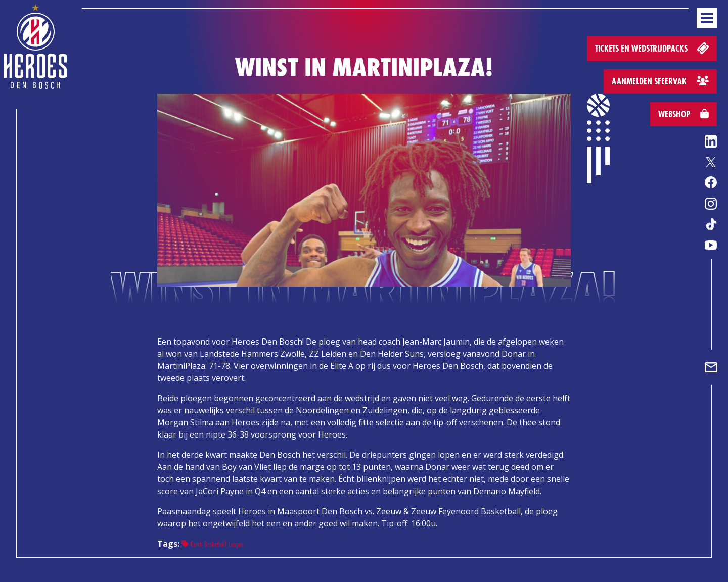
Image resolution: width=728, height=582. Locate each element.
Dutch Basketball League (212, 544)
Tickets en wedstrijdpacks (653, 48)
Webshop (684, 114)
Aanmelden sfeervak (660, 81)
